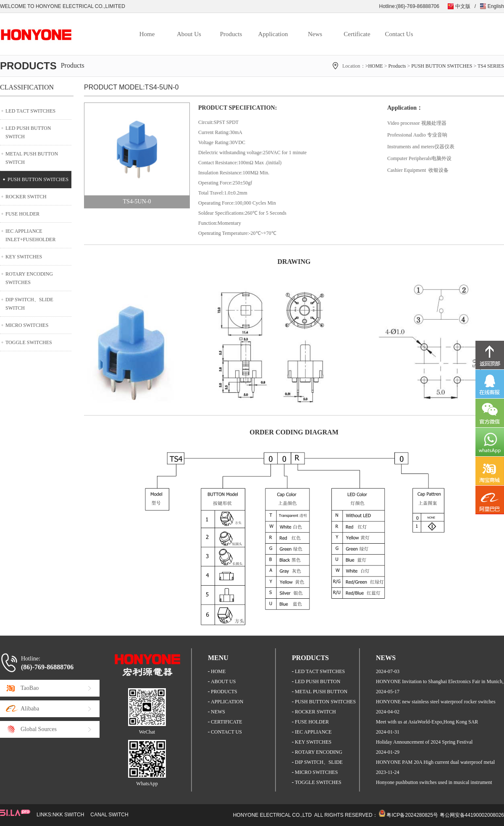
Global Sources (39, 729)
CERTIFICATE (227, 722)
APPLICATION (227, 702)
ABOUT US (223, 681)
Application (273, 34)
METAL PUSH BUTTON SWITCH (32, 158)
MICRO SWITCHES (27, 325)
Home (147, 34)
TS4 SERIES (491, 66)
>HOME (374, 66)
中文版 (463, 6)
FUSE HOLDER (22, 214)
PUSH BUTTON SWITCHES (442, 66)
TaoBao (30, 688)
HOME (218, 671)
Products (231, 34)
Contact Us (399, 34)
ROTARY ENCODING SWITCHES (29, 278)
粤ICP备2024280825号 (412, 815)
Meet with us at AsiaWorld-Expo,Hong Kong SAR (427, 722)
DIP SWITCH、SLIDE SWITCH (29, 304)
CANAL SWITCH (109, 815)
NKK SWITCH (68, 815)
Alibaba (30, 709)
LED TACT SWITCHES (30, 111)
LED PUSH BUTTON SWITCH (28, 132)
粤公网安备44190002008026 (472, 815)
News (315, 34)
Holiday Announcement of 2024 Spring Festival (424, 742)
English (496, 6)
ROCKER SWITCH (26, 197)
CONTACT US (226, 732)
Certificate (357, 34)
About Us (189, 34)
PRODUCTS (224, 692)
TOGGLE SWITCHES (29, 342)
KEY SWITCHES (24, 257)
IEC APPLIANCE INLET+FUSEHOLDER (30, 235)
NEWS (218, 712)
